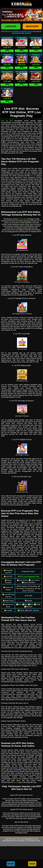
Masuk (32, 864)
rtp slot (16, 782)
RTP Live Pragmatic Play (27, 839)
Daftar (11, 864)
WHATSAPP (32, 26)
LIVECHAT (11, 26)
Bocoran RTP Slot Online (14, 841)
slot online (32, 522)
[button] (5, 15)
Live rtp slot (7, 121)
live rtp (33, 176)
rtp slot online (23, 219)
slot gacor (5, 635)
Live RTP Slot (11, 839)
